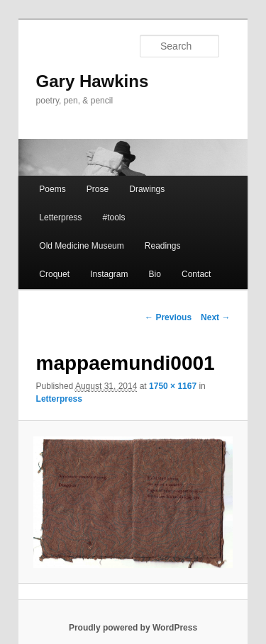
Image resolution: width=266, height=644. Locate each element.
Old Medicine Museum (81, 246)
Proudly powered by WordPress (133, 628)
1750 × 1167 (173, 386)
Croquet (54, 274)
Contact (196, 274)
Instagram (109, 274)
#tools (113, 218)
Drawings (147, 189)
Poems (52, 189)
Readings (163, 246)
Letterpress (60, 218)
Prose (98, 189)
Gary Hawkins (93, 81)
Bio (155, 274)
